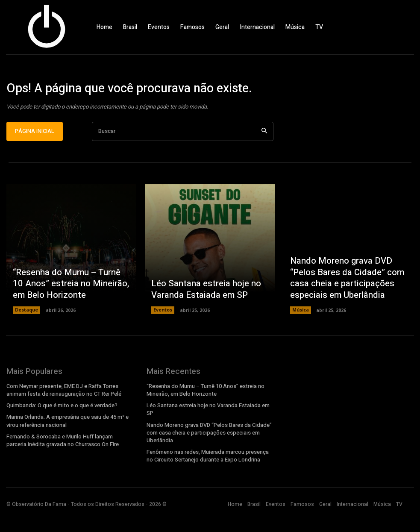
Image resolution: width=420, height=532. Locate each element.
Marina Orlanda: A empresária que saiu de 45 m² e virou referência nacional (66, 442)
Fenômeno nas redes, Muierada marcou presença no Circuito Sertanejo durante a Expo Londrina (207, 475)
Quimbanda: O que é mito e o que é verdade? (60, 427)
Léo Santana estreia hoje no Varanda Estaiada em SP (200, 313)
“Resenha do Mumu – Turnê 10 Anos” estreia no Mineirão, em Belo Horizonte (66, 308)
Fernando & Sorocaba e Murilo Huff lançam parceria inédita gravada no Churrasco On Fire (69, 461)
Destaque (26, 332)
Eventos (163, 332)
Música (300, 332)
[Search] (264, 154)
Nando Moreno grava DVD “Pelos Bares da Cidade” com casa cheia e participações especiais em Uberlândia (348, 303)
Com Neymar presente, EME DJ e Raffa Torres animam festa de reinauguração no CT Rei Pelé (63, 412)
